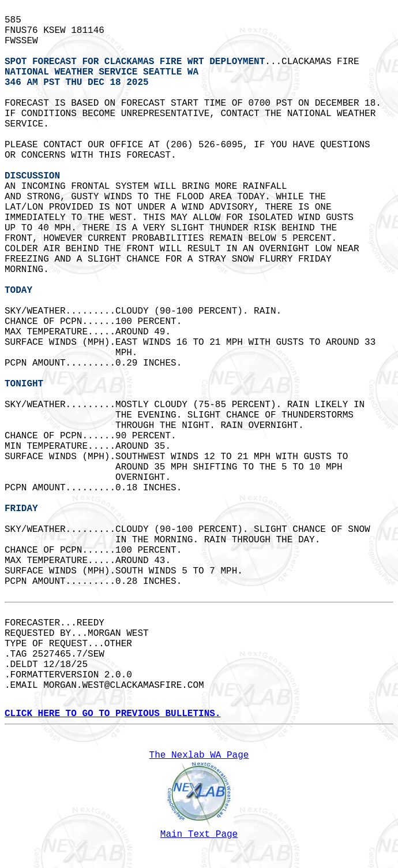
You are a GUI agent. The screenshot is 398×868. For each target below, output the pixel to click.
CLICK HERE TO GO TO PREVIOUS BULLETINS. (112, 714)
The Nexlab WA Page (199, 755)
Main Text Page (199, 835)
